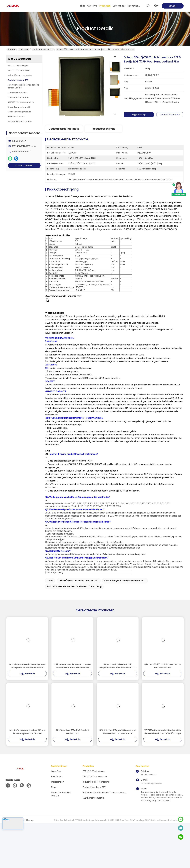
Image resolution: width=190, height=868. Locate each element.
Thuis (83, 6)
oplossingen (119, 6)
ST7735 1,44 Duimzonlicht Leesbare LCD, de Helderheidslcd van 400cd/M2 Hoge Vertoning (163, 732)
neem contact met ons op (134, 6)
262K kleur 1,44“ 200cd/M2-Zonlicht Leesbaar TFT (72, 732)
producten (105, 6)
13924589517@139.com (24, 146)
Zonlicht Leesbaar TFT (43, 49)
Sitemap (30, 820)
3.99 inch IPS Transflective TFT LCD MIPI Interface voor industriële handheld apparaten (72, 666)
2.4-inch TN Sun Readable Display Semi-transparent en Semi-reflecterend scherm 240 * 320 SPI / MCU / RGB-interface (27, 666)
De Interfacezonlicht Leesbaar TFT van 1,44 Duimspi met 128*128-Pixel (27, 732)
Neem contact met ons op (61, 794)
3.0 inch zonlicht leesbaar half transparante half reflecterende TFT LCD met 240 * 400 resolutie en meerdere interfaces (118, 666)
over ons (92, 6)
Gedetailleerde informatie (64, 129)
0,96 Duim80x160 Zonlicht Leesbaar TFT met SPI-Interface (163, 666)
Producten (24, 49)
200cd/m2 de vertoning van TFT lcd (78, 581)
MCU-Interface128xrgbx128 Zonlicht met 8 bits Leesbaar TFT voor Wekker (118, 732)
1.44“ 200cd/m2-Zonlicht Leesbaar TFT (124, 581)
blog (53, 787)
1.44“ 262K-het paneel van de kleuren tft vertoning (74, 587)
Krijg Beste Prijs (143, 115)
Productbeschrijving (104, 129)
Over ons (56, 771)
